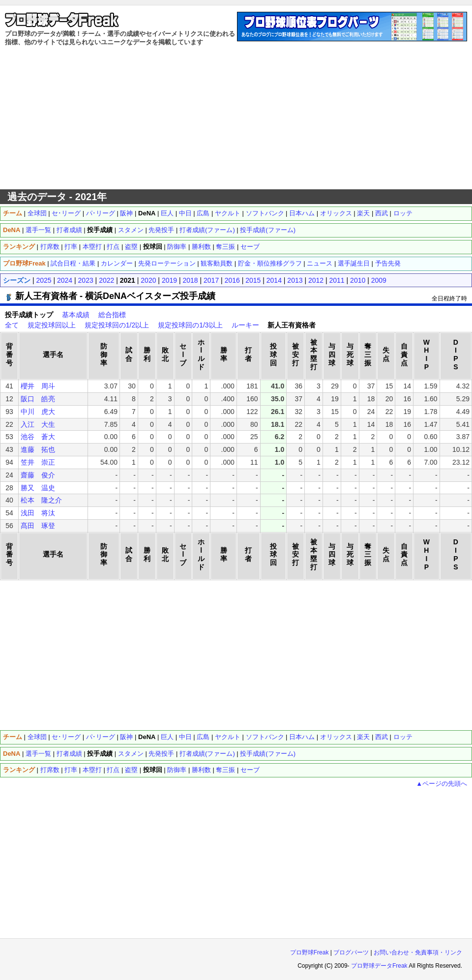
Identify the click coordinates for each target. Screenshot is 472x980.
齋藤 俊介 (38, 475)
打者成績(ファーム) (207, 230)
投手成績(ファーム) (268, 230)
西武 (382, 213)
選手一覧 (38, 230)
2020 (148, 280)
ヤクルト (228, 213)
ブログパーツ (351, 952)
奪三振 (225, 247)
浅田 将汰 (38, 513)
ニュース (320, 263)
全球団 (37, 213)
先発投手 (161, 230)
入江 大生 (38, 424)
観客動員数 (217, 263)
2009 (379, 280)
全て (12, 325)
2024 (65, 280)
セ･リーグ (66, 213)
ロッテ (403, 213)
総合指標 (112, 315)
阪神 (126, 213)
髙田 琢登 (38, 526)
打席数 (50, 247)
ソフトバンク (265, 213)
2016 (232, 280)
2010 (358, 280)
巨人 (167, 213)
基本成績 (76, 315)
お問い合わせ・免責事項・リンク (418, 952)
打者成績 (69, 230)
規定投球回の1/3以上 (190, 325)
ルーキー (245, 325)
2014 (274, 280)
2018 (190, 280)
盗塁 (131, 247)
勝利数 (201, 247)
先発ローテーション (167, 263)
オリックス (336, 213)
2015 (253, 280)
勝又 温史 (38, 488)
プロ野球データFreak (379, 966)
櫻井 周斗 (38, 386)
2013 (295, 280)
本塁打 (92, 247)
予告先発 (388, 263)
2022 (106, 280)
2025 (44, 280)
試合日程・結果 (73, 263)
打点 (113, 247)
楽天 (363, 213)
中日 (185, 213)
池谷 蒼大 (38, 437)
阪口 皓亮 (38, 399)
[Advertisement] (236, 118)
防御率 (177, 247)
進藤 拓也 (38, 449)
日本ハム (302, 213)
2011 (337, 280)
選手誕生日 (354, 263)
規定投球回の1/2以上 (117, 325)
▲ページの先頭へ (442, 784)
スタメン (131, 230)
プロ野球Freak (310, 952)
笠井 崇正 (38, 462)
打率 (71, 247)
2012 (316, 280)
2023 (86, 280)
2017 (211, 280)
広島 (203, 213)
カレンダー (117, 263)
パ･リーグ (101, 213)
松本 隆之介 (41, 500)
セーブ (250, 247)
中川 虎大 (38, 412)
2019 (169, 280)
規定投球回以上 (52, 325)
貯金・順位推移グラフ (270, 263)
